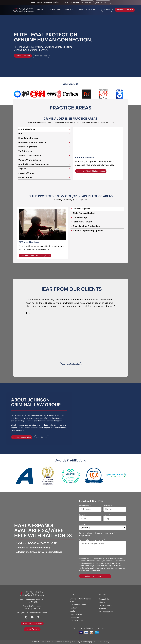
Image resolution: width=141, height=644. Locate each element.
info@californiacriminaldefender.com (32, 613)
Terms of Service (106, 605)
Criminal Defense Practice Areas (80, 600)
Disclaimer (103, 602)
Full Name (85, 506)
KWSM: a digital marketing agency (83, 642)
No (89, 536)
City (106, 515)
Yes (83, 536)
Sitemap (102, 609)
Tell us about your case (91, 540)
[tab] (44, 129)
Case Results (75, 618)
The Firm (73, 608)
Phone (107, 506)
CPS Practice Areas (78, 605)
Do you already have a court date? (97, 533)
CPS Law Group (76, 621)
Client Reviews (76, 614)
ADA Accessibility (106, 612)
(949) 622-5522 (49, 543)
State (82, 524)
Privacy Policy (105, 599)
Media (72, 611)
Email (82, 515)
